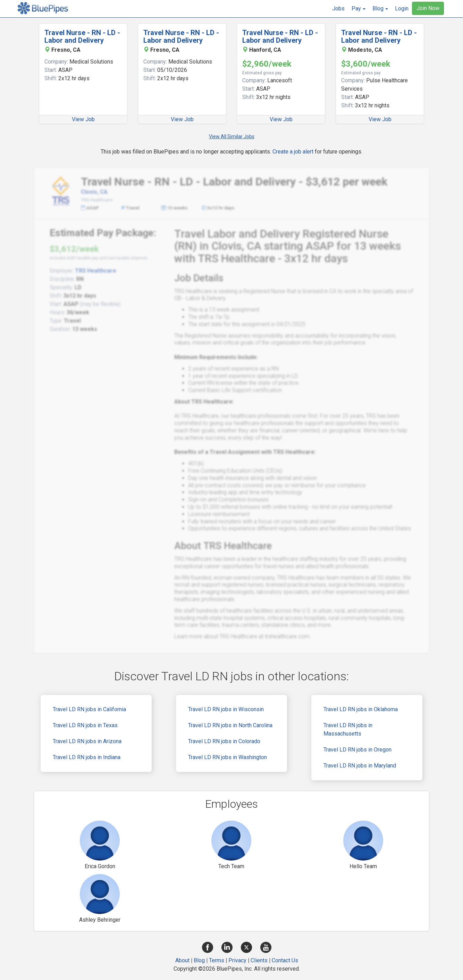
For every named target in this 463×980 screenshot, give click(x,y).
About (182, 960)
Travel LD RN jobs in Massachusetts (348, 729)
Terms (217, 960)
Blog (199, 960)
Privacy (237, 960)
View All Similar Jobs (232, 136)
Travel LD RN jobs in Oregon (357, 750)
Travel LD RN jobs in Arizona (87, 741)
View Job (83, 119)
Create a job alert (293, 152)
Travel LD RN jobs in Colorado (224, 741)
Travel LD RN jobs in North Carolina (230, 725)
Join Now (428, 8)
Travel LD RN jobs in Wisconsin (226, 709)
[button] (359, 9)
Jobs (338, 9)
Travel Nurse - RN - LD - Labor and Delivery (82, 36)
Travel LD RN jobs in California (89, 709)
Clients (259, 960)
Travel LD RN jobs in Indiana (87, 757)
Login (402, 9)
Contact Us (285, 960)
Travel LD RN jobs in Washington (228, 757)
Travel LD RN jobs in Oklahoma (361, 709)
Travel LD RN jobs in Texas (85, 725)
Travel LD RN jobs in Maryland (360, 766)
